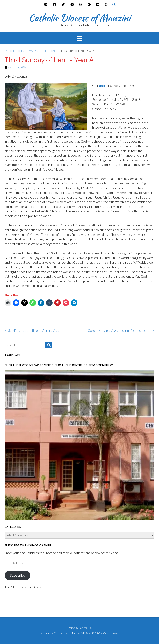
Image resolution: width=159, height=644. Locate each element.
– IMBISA (83, 634)
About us (46, 634)
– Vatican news (110, 634)
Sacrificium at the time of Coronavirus (32, 330)
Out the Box (85, 628)
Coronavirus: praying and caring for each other (121, 330)
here (102, 86)
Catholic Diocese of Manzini (80, 18)
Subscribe (17, 575)
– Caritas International (65, 634)
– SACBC (95, 634)
